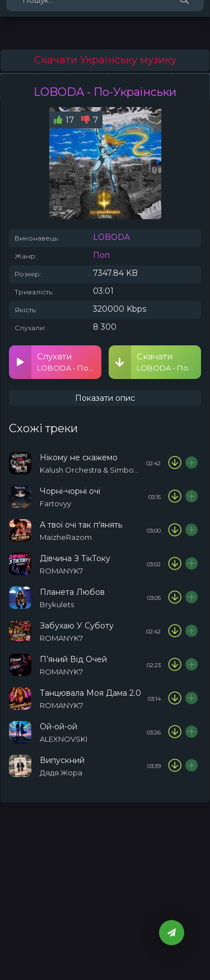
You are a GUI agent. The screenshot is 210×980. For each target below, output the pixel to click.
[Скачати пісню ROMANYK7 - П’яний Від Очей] (175, 665)
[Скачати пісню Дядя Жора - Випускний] (175, 766)
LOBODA (111, 237)
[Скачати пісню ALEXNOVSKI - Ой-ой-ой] (175, 732)
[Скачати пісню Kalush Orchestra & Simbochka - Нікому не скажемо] (175, 463)
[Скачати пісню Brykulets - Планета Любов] (175, 598)
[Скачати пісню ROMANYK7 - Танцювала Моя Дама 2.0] (175, 699)
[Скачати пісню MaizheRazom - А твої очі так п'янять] (175, 530)
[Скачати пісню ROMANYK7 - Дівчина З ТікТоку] (175, 564)
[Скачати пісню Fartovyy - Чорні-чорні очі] (175, 497)
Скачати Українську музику (105, 60)
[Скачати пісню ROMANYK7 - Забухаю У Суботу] (175, 631)
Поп (101, 255)
